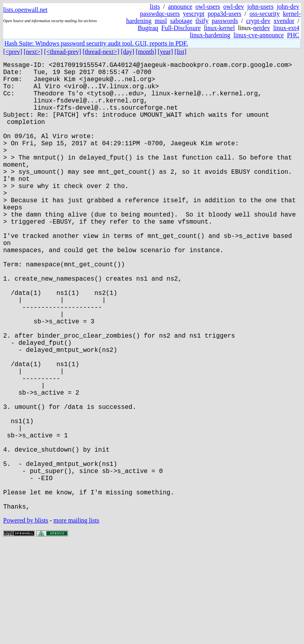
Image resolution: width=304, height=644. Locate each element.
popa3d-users (224, 14)
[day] (127, 52)
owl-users (208, 7)
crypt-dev (258, 21)
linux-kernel (219, 28)
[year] (165, 52)
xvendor (284, 21)
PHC (293, 35)
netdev (262, 28)
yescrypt (194, 14)
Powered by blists (26, 620)
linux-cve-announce (259, 35)
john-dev (288, 7)
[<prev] (13, 52)
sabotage (181, 21)
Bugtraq (148, 28)
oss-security (264, 14)
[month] (146, 52)
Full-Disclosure (181, 28)
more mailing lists (76, 620)
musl (161, 21)
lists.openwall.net (25, 10)
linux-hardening (210, 35)
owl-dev (234, 7)
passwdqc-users (160, 14)
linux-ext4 (286, 28)
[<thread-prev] (62, 52)
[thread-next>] (101, 52)
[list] (180, 52)
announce (180, 7)
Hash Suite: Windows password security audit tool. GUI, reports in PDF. (96, 43)
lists (155, 7)
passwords (225, 21)
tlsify (202, 21)
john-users (260, 7)
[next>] (33, 52)
